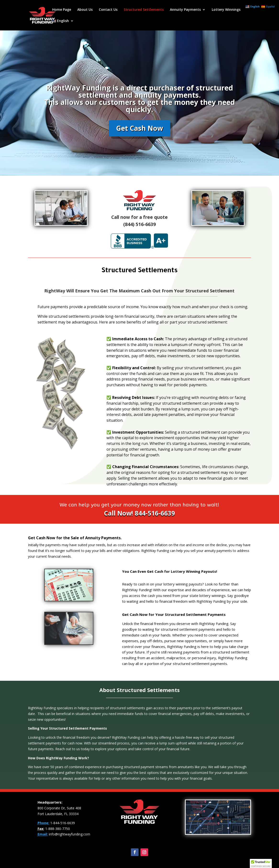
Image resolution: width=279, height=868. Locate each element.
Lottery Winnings (226, 10)
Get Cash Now (139, 138)
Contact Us (108, 10)
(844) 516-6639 (139, 224)
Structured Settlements (144, 10)
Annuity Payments (185, 10)
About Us (85, 10)
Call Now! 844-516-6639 (139, 513)
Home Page (62, 10)
